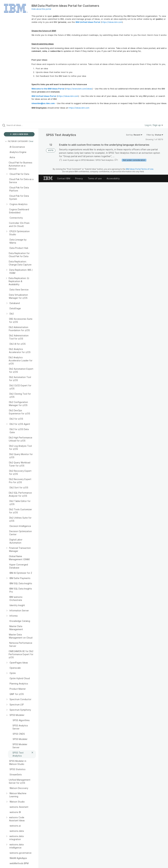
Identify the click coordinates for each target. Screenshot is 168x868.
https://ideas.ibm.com (112, 22)
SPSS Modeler (88, 160)
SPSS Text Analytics (105, 160)
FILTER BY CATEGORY (16, 141)
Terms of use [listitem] (95, 178)
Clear (31, 141)
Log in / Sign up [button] (154, 125)
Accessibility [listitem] (113, 178)
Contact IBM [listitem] (64, 178)
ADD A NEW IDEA (19, 134)
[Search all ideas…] (21, 125)
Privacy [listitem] (79, 178)
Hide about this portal (41, 9)
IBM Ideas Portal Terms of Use (140, 169)
